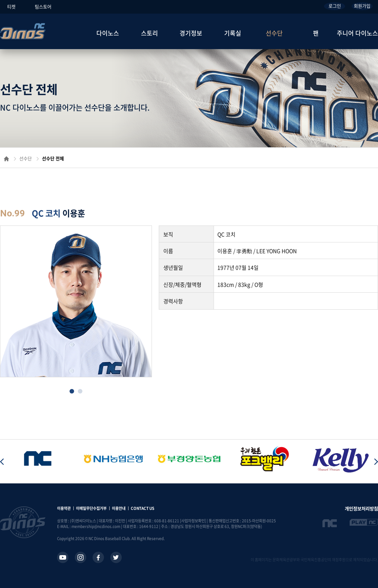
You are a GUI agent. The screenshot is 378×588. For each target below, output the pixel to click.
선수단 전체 (53, 159)
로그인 (335, 6)
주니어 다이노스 (357, 33)
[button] (72, 391)
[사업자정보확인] (193, 521)
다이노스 (108, 33)
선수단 (274, 33)
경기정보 (191, 33)
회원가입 (362, 6)
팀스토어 (43, 7)
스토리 (149, 33)
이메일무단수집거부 (91, 508)
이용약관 (64, 508)
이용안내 (119, 508)
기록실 (233, 33)
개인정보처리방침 (361, 509)
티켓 (11, 7)
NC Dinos (23, 31)
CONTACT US (143, 508)
